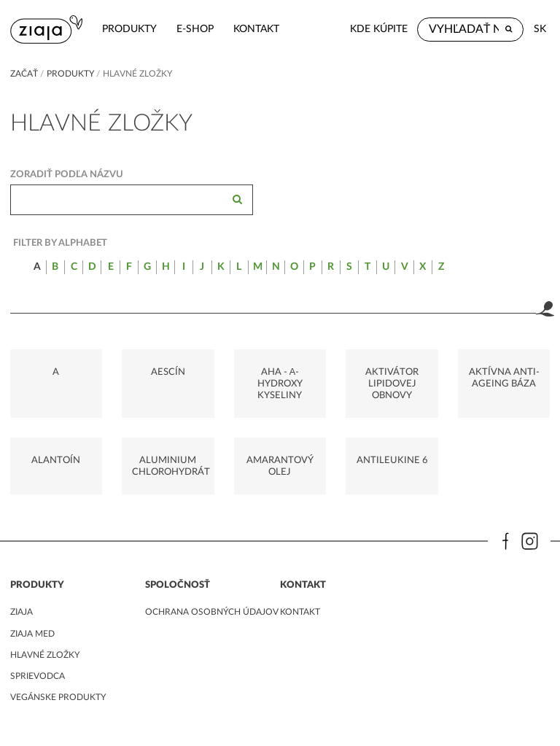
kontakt (256, 29)
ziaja (22, 612)
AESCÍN (168, 372)
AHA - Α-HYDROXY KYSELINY (280, 384)
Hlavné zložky (45, 655)
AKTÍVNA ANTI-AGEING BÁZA (504, 378)
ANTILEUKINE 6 (392, 460)
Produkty (129, 29)
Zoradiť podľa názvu (67, 174)
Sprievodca (38, 676)
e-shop (195, 29)
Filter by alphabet (60, 243)
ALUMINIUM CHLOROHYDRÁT (171, 466)
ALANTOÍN (56, 460)
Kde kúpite (379, 29)
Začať (24, 74)
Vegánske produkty (58, 697)
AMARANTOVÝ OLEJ (280, 466)
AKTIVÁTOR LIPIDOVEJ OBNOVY (392, 384)
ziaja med (32, 634)
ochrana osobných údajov (212, 612)
